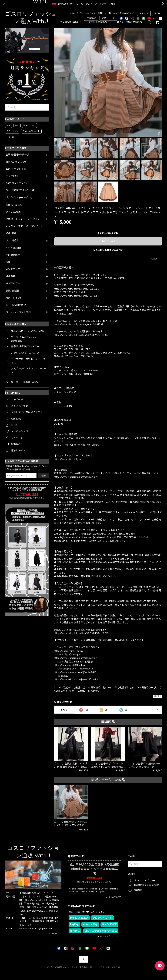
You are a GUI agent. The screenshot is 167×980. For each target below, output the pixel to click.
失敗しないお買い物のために (121, 13)
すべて (64, 710)
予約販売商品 (13, 255)
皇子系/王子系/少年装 (18, 155)
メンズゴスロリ (14, 269)
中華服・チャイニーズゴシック (23, 219)
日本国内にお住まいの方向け (108, 250)
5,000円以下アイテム (17, 183)
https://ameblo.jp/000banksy (69, 665)
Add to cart (108, 241)
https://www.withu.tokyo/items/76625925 (76, 289)
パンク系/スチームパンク (19, 198)
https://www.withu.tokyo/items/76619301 (76, 296)
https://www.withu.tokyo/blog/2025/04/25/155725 (81, 633)
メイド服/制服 (13, 248)
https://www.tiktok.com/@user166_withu (76, 679)
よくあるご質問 (95, 13)
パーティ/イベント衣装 (18, 312)
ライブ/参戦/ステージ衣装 (20, 191)
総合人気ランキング (17, 162)
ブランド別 (12, 241)
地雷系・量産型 (14, 205)
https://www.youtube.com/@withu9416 (75, 672)
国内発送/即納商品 (16, 305)
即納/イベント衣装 (16, 169)
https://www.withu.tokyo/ (68, 459)
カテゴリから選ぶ (71, 22)
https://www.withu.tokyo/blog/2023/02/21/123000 (81, 335)
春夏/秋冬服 (12, 291)
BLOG (157, 13)
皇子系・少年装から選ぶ (129, 22)
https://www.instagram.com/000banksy (75, 658)
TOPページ (77, 13)
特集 (8, 262)
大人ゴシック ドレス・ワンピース (24, 226)
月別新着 (10, 276)
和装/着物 (11, 233)
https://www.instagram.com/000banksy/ (76, 477)
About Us (144, 13)
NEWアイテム (13, 284)
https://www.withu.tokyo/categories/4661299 (78, 324)
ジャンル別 (12, 176)
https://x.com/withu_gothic (69, 651)
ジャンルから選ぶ (100, 22)
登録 (44, 476)
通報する (158, 696)
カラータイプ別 (14, 298)
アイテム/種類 (13, 212)
